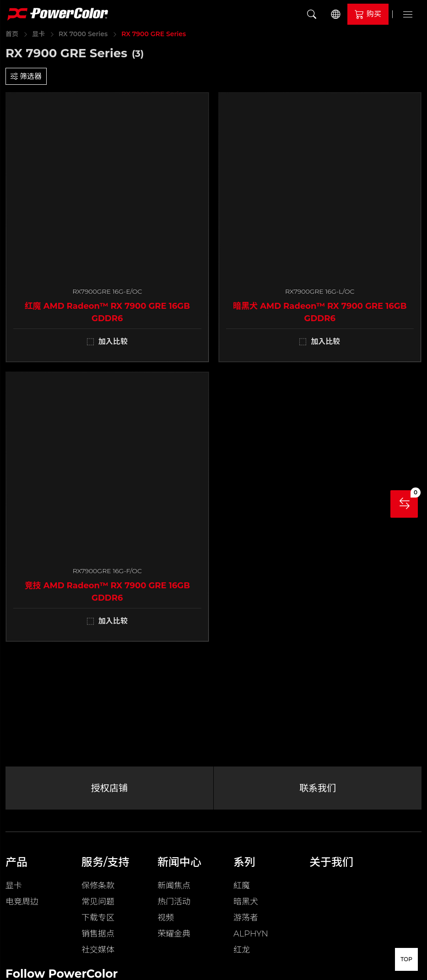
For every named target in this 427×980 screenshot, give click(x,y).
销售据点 (98, 934)
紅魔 (242, 886)
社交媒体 (98, 950)
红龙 (242, 950)
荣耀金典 (174, 934)
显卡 (38, 34)
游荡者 (246, 918)
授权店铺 (109, 788)
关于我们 (331, 862)
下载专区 (98, 918)
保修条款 (98, 886)
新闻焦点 (174, 886)
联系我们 (318, 788)
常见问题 (98, 902)
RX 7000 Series (83, 34)
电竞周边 (22, 902)
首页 (12, 34)
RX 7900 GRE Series (154, 34)
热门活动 (174, 902)
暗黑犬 (246, 902)
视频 (166, 918)
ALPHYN (251, 934)
